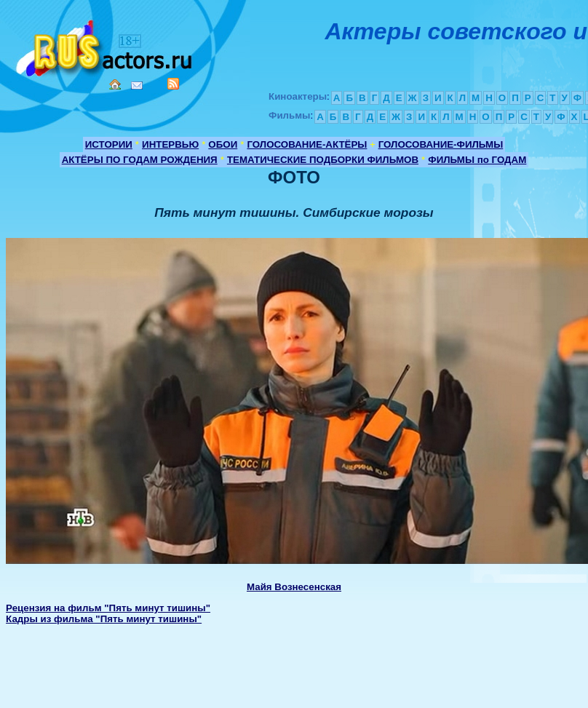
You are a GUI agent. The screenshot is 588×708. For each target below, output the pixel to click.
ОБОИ (223, 144)
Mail (137, 85)
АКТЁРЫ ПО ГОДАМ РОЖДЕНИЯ (140, 160)
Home (115, 84)
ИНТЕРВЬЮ (170, 144)
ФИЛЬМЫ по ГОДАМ (477, 160)
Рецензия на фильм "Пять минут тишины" (108, 608)
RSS (173, 84)
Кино (106, 45)
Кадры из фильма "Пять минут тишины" (104, 619)
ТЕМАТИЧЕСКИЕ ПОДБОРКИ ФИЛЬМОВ (323, 160)
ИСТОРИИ (109, 144)
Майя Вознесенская (294, 587)
